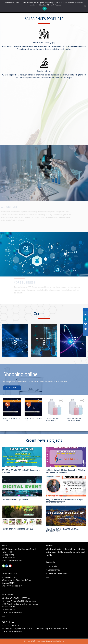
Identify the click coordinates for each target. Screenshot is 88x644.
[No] (85, 7)
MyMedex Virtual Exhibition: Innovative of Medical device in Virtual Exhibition (65, 471)
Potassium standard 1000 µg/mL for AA (74, 419)
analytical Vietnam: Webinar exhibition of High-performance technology (64, 501)
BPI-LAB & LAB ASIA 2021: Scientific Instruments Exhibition (21, 471)
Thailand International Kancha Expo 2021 (18, 529)
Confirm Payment (54, 570)
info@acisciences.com (14, 561)
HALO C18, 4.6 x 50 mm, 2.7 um (12, 419)
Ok (45, 9)
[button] (15, 343)
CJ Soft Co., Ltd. (59, 641)
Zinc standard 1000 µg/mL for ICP (52, 419)
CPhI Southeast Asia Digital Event (15, 499)
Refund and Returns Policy (57, 574)
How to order (53, 566)
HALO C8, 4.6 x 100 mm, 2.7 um (33, 419)
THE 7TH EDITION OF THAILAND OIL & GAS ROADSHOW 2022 (62, 530)
